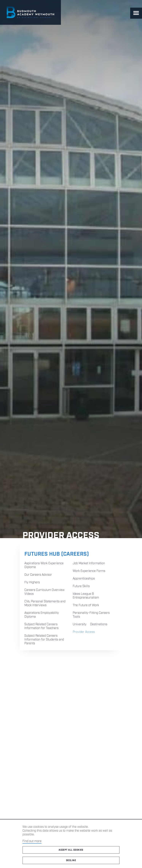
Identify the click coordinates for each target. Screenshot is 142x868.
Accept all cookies (71, 850)
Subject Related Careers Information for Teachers (41, 626)
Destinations (99, 624)
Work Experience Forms (89, 571)
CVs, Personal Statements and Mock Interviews (45, 603)
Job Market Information (89, 563)
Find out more (32, 841)
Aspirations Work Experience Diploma (44, 565)
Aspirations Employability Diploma (42, 615)
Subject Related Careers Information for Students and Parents (44, 640)
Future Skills (81, 586)
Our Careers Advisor (38, 575)
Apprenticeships (84, 579)
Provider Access (84, 632)
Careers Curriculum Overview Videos (44, 592)
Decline (71, 860)
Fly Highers (32, 582)
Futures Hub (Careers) (57, 554)
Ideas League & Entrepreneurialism (86, 596)
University (80, 624)
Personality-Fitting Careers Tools (91, 615)
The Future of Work (86, 605)
